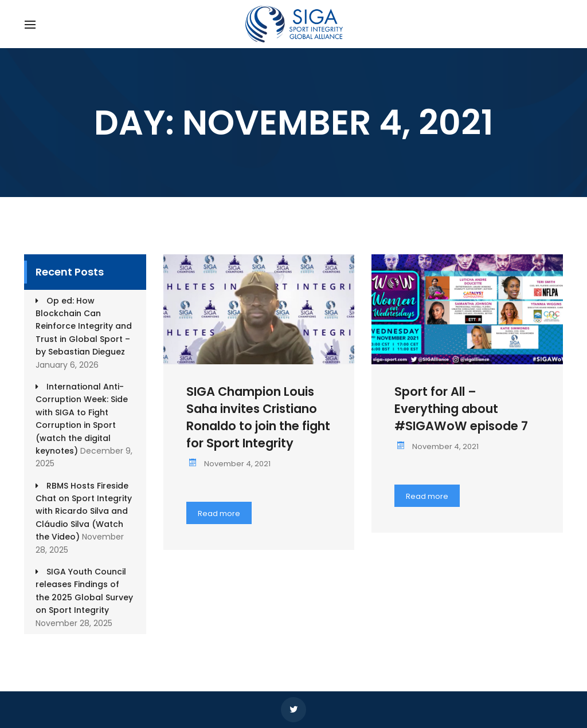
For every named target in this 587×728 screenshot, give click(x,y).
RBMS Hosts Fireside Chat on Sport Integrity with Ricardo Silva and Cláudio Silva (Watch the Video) (84, 511)
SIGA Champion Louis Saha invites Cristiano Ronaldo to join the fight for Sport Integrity (258, 417)
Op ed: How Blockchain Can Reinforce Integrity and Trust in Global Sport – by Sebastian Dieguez (84, 326)
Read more (219, 513)
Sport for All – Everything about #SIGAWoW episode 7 (461, 409)
